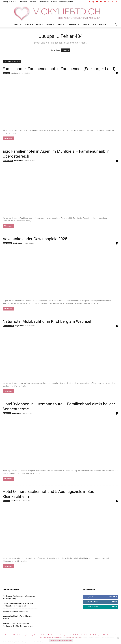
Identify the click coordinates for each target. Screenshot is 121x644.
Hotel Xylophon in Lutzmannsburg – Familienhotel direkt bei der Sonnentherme (18, 625)
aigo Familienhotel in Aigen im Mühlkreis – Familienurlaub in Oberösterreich (18, 605)
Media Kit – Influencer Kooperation (62, 2)
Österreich (6, 73)
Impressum (33, 2)
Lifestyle (29, 25)
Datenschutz (24, 2)
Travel (61, 25)
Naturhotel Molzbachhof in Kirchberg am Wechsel (47, 321)
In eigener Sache (100, 25)
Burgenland (7, 413)
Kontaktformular (44, 2)
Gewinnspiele (73, 25)
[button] (116, 25)
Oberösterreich (8, 161)
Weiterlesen (8, 138)
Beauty (18, 25)
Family (40, 25)
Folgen (114, 602)
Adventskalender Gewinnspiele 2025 (35, 239)
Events (86, 25)
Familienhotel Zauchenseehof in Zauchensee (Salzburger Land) (59, 69)
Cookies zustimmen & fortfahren (61, 641)
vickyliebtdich (15, 73)
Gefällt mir (113, 597)
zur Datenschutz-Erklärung (72, 637)
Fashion (50, 25)
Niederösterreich (8, 326)
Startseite (66, 50)
